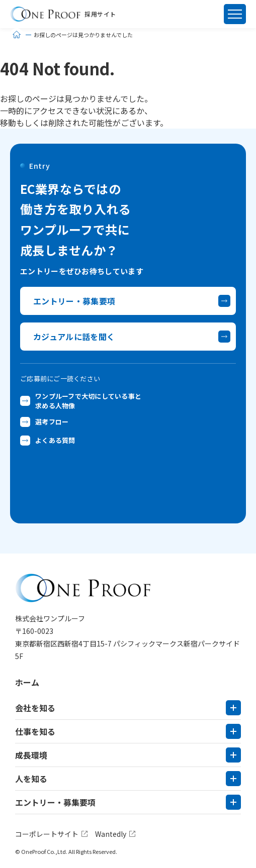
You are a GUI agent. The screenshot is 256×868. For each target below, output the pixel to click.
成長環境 (31, 755)
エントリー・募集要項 (55, 802)
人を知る (31, 779)
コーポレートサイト (47, 834)
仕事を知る (35, 731)
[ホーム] (17, 35)
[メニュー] (235, 14)
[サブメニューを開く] (233, 708)
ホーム (27, 682)
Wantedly (111, 834)
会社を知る (35, 708)
